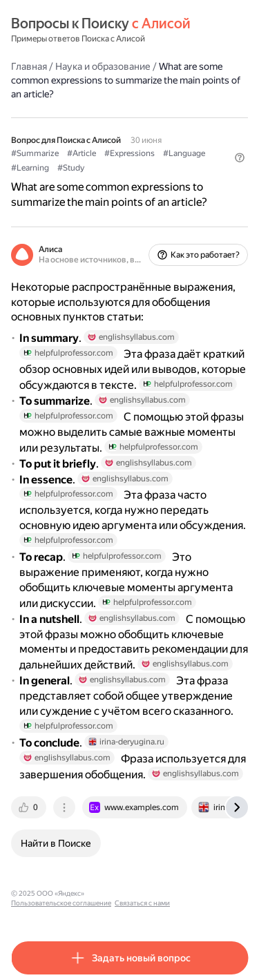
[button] (240, 157)
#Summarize (35, 153)
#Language (184, 153)
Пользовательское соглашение (61, 903)
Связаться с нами (142, 903)
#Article (81, 153)
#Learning (30, 168)
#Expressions (129, 153)
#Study (71, 168)
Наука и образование (103, 66)
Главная (29, 66)
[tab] (30, 807)
